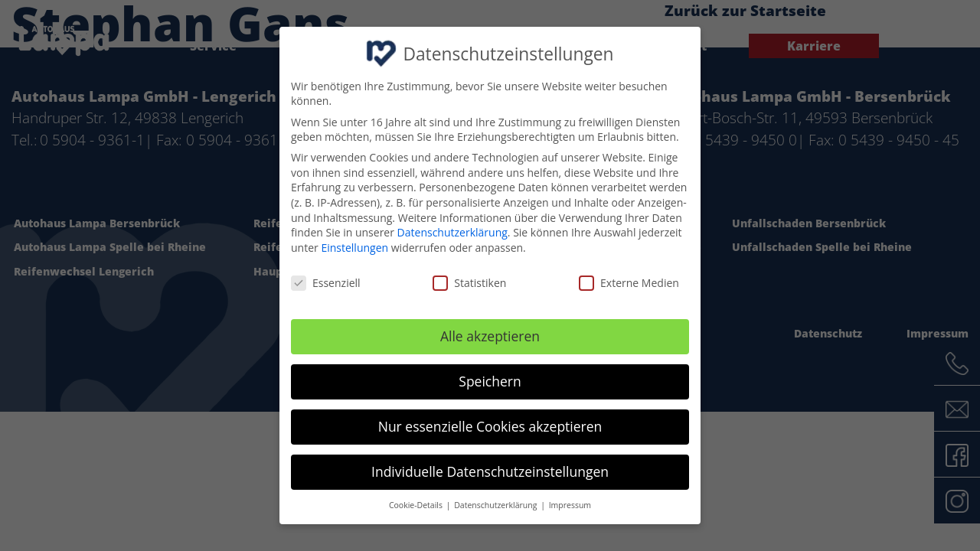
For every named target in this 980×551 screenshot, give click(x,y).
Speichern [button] (490, 377)
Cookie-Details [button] (417, 501)
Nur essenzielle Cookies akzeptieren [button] (490, 422)
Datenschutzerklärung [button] (497, 501)
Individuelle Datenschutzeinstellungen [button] (490, 468)
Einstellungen (354, 244)
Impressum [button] (570, 501)
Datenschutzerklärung (452, 228)
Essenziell (326, 279)
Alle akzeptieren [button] (490, 332)
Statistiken (469, 279)
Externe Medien (629, 279)
